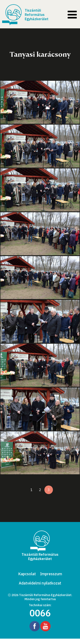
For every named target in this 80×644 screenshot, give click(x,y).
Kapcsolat (27, 574)
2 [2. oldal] (40, 490)
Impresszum (51, 574)
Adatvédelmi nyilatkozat (40, 583)
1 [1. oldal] (32, 490)
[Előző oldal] (23, 490)
